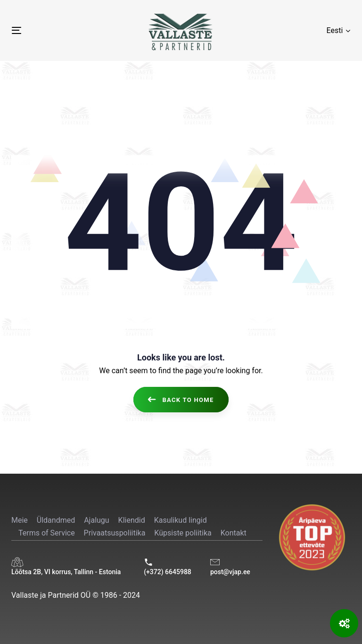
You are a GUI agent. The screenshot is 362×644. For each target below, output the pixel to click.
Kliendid (132, 520)
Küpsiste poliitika (183, 533)
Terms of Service (47, 533)
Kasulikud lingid (181, 520)
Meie (20, 520)
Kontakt (234, 533)
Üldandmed (56, 520)
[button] (338, 30)
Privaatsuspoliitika (115, 533)
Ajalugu (96, 520)
